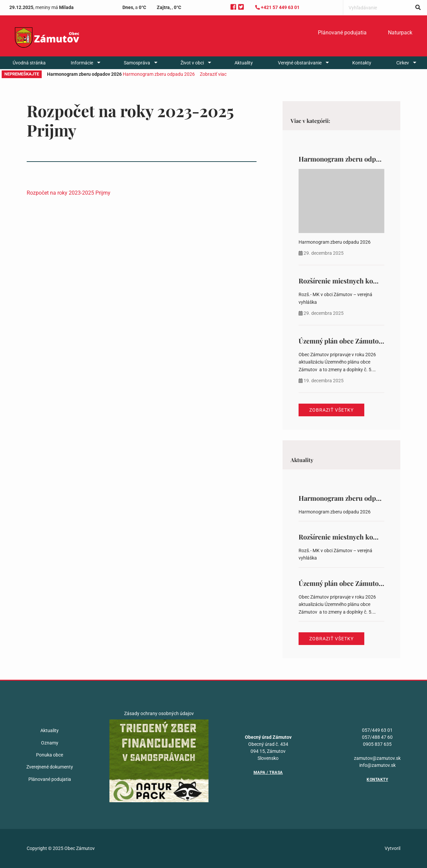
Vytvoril (392, 848)
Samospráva (137, 63)
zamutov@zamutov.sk (377, 758)
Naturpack (400, 33)
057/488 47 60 (377, 737)
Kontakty (362, 63)
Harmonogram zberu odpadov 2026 (352, 159)
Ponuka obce (50, 755)
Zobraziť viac (213, 74)
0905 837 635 (377, 744)
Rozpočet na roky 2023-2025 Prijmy (69, 193)
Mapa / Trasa (268, 773)
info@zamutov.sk (377, 765)
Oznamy (50, 743)
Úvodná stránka (29, 63)
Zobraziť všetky (331, 410)
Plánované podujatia (342, 33)
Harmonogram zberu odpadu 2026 (159, 74)
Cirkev (403, 63)
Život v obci (192, 63)
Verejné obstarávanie (300, 63)
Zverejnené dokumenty (50, 767)
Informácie (82, 63)
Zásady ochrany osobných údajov (159, 713)
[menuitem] (342, 33)
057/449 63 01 (377, 730)
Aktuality (244, 63)
